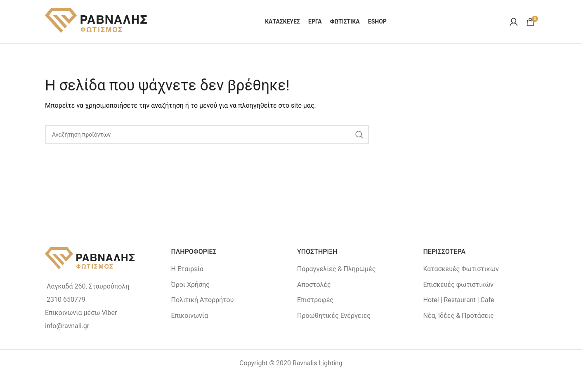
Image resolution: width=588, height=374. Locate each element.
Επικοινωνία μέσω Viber (81, 313)
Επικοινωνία (190, 316)
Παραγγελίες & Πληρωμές (336, 269)
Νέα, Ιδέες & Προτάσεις (459, 316)
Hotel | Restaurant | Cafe (459, 300)
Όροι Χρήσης (190, 285)
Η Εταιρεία (188, 269)
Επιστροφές (315, 300)
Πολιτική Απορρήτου (203, 300)
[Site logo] (97, 21)
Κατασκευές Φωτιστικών (461, 269)
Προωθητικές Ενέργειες (334, 316)
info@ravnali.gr (67, 326)
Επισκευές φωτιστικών (459, 285)
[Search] (207, 135)
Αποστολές (314, 285)
